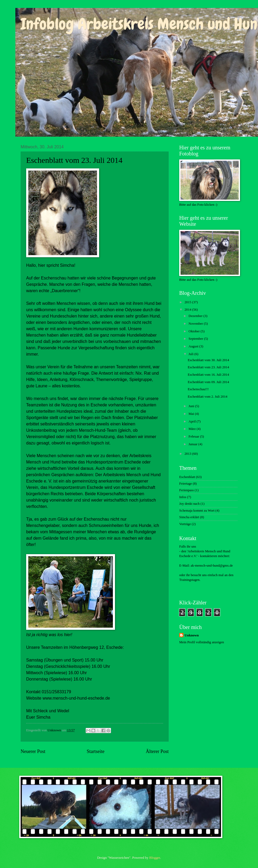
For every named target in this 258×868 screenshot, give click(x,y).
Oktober (194, 331)
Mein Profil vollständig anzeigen (202, 642)
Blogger (155, 858)
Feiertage (186, 484)
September (196, 339)
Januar (193, 444)
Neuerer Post (33, 751)
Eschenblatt (187, 477)
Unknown (192, 635)
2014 (188, 310)
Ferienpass (186, 490)
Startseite (96, 751)
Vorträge (185, 524)
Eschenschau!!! (198, 389)
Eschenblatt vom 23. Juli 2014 (208, 367)
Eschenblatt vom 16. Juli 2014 (208, 375)
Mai (192, 414)
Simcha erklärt (189, 517)
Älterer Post (157, 751)
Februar (194, 437)
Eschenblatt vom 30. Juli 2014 (208, 360)
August (194, 346)
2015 (188, 302)
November (196, 324)
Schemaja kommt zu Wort (197, 511)
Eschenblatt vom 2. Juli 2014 (208, 397)
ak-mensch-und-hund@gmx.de (212, 566)
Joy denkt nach (189, 504)
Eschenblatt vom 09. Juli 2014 (208, 382)
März (192, 429)
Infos (183, 497)
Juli (191, 354)
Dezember (196, 316)
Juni (192, 406)
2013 (188, 454)
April (192, 421)
